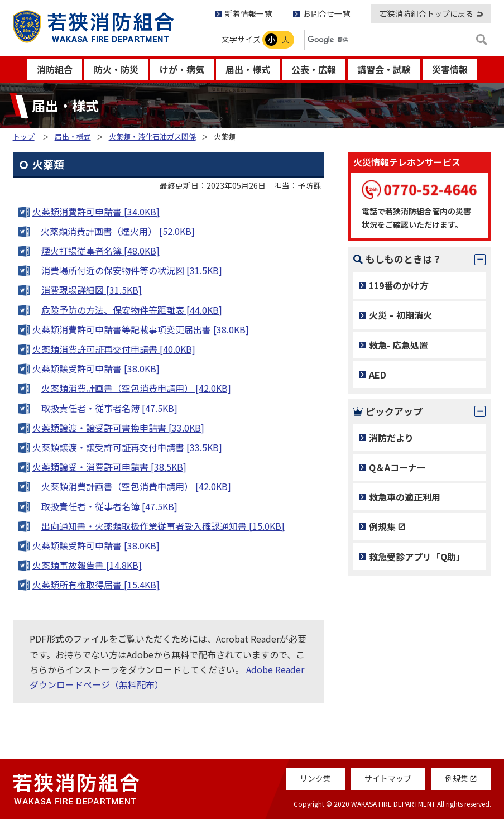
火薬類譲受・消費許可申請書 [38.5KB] (109, 467)
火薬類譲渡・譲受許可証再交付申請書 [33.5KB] (127, 447)
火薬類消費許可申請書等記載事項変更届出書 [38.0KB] (141, 329)
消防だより (391, 438)
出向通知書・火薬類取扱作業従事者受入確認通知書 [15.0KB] (163, 526)
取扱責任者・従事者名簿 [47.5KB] (109, 408)
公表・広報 (314, 69)
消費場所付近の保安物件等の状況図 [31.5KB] (132, 270)
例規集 (382, 526)
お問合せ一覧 (327, 13)
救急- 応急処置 (399, 345)
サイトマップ (388, 778)
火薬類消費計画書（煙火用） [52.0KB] (118, 231)
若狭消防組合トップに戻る (426, 13)
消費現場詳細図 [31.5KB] (92, 290)
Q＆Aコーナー (397, 467)
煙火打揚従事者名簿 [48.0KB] (100, 251)
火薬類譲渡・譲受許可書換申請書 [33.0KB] (118, 428)
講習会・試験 (384, 69)
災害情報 (450, 69)
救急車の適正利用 (405, 497)
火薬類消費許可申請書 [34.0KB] (96, 212)
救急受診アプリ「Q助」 (417, 557)
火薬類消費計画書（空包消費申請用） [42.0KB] (136, 388)
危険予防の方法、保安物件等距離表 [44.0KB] (132, 310)
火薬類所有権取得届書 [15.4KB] (96, 585)
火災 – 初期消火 (400, 315)
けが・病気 (182, 69)
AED (378, 375)
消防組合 (55, 69)
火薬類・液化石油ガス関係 (152, 136)
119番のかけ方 (399, 285)
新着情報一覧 (248, 13)
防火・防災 (116, 69)
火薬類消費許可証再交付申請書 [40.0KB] (114, 349)
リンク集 (315, 778)
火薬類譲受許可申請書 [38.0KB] (96, 368)
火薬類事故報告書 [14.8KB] (87, 565)
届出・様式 (248, 69)
